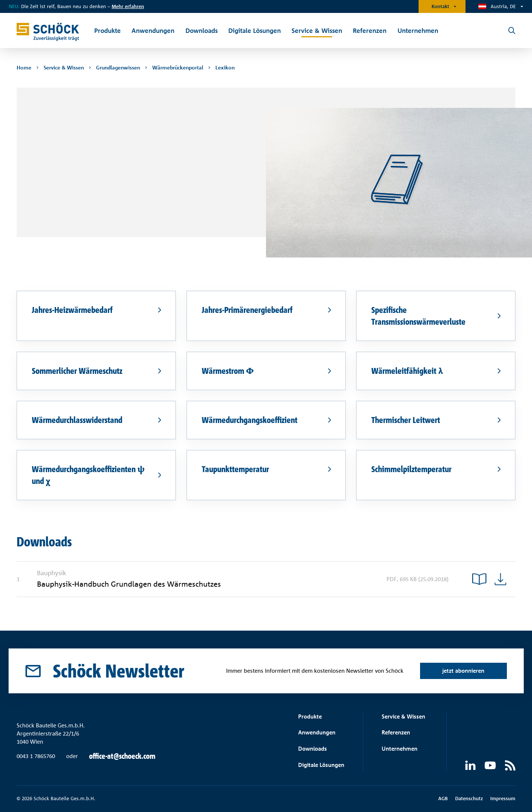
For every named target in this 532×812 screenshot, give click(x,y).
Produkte (310, 717)
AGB (443, 798)
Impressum (503, 798)
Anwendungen (317, 732)
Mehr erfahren (128, 6)
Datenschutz (469, 798)
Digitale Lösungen (321, 765)
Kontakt (440, 6)
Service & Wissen (403, 717)
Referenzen (396, 732)
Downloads (313, 749)
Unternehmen (400, 749)
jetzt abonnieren (463, 671)
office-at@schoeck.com (122, 756)
